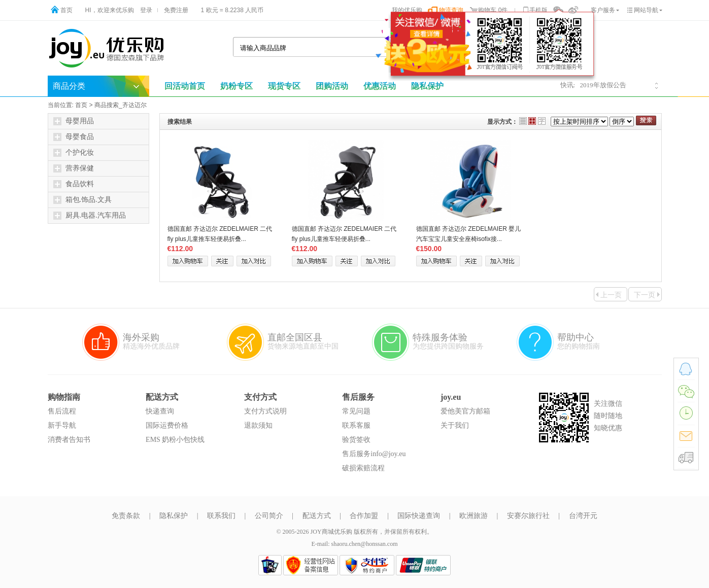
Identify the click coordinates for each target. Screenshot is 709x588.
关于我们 (455, 425)
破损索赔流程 (363, 468)
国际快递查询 (419, 516)
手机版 (538, 10)
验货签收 (356, 440)
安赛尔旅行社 (528, 516)
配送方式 (317, 516)
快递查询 (160, 411)
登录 (146, 10)
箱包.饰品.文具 (82, 200)
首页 (66, 10)
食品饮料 (74, 184)
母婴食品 (74, 137)
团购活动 (332, 86)
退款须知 (258, 425)
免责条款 (126, 516)
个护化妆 (74, 153)
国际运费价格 (167, 425)
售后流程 (62, 411)
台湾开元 (583, 516)
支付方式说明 (265, 411)
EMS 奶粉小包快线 (175, 440)
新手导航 (62, 425)
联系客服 (356, 425)
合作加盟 (364, 516)
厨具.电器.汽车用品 (90, 216)
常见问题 (356, 411)
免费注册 (176, 10)
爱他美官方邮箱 (465, 411)
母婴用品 (74, 121)
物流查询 (451, 10)
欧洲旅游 (474, 516)
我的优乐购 (407, 10)
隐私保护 (174, 516)
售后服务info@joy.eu (374, 454)
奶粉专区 (237, 86)
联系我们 (221, 516)
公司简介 (269, 516)
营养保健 (74, 168)
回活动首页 (185, 86)
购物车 (487, 10)
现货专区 (284, 86)
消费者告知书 (69, 440)
